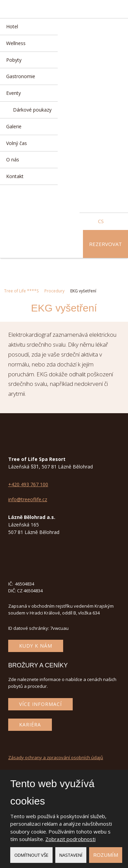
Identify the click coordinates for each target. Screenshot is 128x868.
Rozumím (106, 855)
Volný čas (17, 143)
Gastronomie (21, 76)
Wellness (16, 43)
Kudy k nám (36, 646)
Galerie (14, 126)
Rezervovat (105, 244)
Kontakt (15, 176)
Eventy (13, 93)
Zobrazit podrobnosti (70, 839)
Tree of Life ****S (21, 291)
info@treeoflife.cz (28, 499)
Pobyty (14, 60)
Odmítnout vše (31, 855)
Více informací (40, 704)
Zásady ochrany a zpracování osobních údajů (56, 757)
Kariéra (30, 725)
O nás (13, 160)
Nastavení (71, 855)
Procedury (54, 291)
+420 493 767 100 (28, 484)
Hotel (12, 26)
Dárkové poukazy (32, 110)
